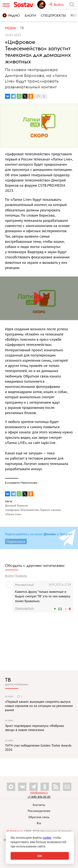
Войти (9, 576)
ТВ (8, 680)
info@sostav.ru (39, 792)
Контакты (39, 805)
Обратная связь (39, 817)
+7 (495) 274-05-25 (39, 797)
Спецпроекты (53, 15)
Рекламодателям (39, 811)
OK (40, 856)
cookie (47, 838)
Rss (39, 823)
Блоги (30, 15)
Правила (21, 576)
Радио (11, 15)
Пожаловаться (24, 608)
